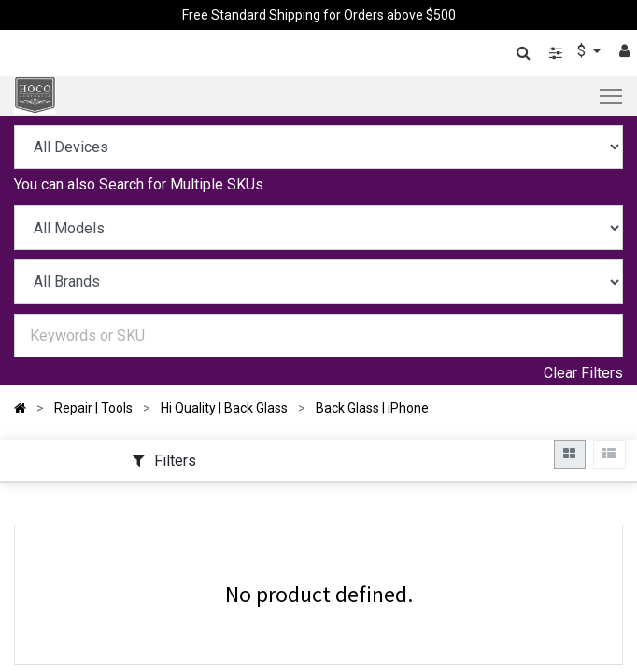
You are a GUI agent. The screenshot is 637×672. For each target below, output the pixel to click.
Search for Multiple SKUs (181, 184)
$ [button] (583, 51)
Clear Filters (583, 373)
